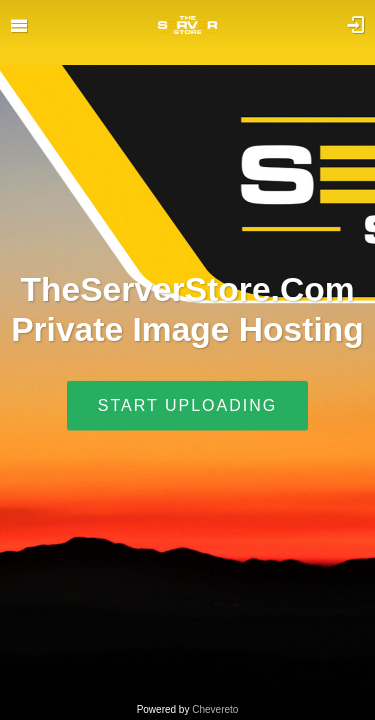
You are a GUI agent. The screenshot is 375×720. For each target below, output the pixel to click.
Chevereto (215, 709)
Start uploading (187, 404)
